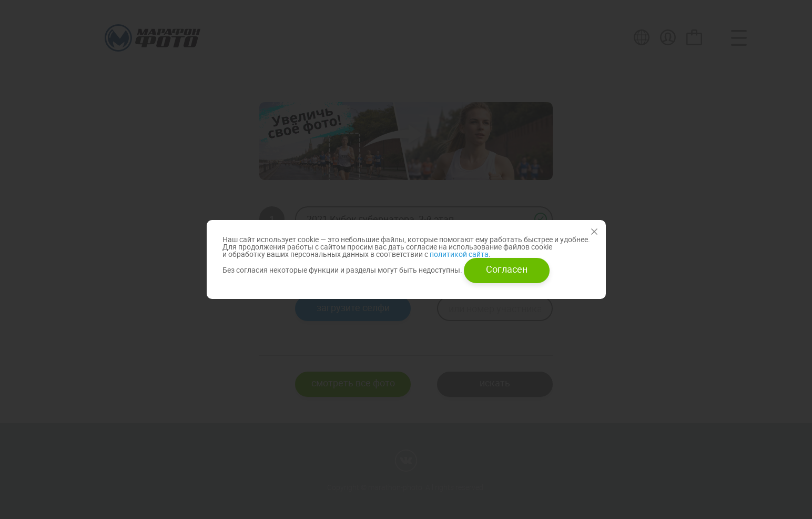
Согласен (507, 269)
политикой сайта (458, 254)
